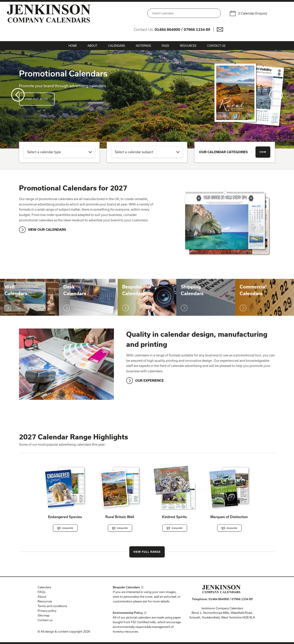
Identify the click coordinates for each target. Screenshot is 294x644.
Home (73, 46)
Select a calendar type (44, 152)
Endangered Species (65, 517)
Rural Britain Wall (120, 517)
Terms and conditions (52, 606)
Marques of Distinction (229, 517)
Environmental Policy (128, 613)
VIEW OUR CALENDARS (47, 230)
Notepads (143, 46)
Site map (44, 615)
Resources (188, 46)
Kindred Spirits (174, 517)
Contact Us (216, 46)
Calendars (117, 46)
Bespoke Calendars (126, 587)
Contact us (45, 620)
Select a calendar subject (134, 152)
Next (276, 95)
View (263, 152)
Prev (18, 95)
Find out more (37, 99)
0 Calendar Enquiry (253, 13)
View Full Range (147, 552)
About (92, 46)
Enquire (65, 528)
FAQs (165, 46)
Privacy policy (47, 611)
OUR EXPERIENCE (149, 380)
